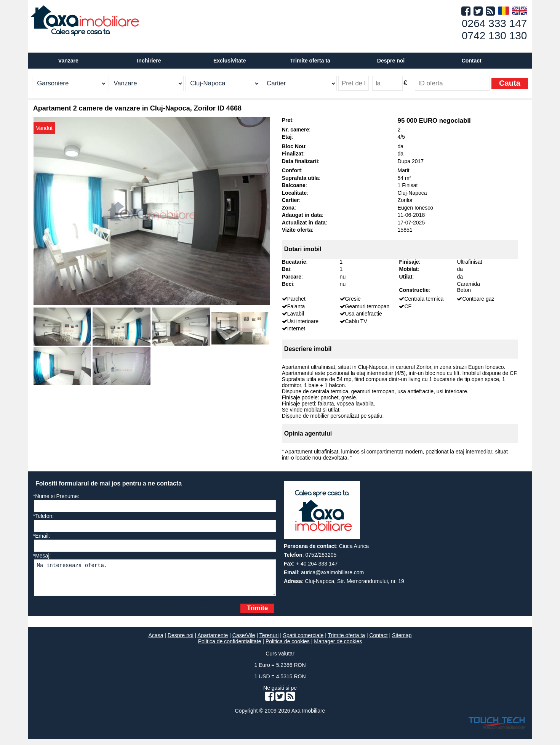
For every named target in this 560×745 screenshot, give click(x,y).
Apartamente (213, 641)
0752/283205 (321, 555)
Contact (472, 61)
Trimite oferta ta (310, 61)
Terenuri (269, 641)
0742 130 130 (494, 36)
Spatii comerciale (303, 641)
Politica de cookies (288, 647)
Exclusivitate (230, 61)
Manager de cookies (338, 647)
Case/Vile (244, 641)
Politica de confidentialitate (230, 647)
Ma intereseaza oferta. (155, 581)
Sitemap (402, 641)
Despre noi (181, 641)
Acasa (156, 641)
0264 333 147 (494, 23)
